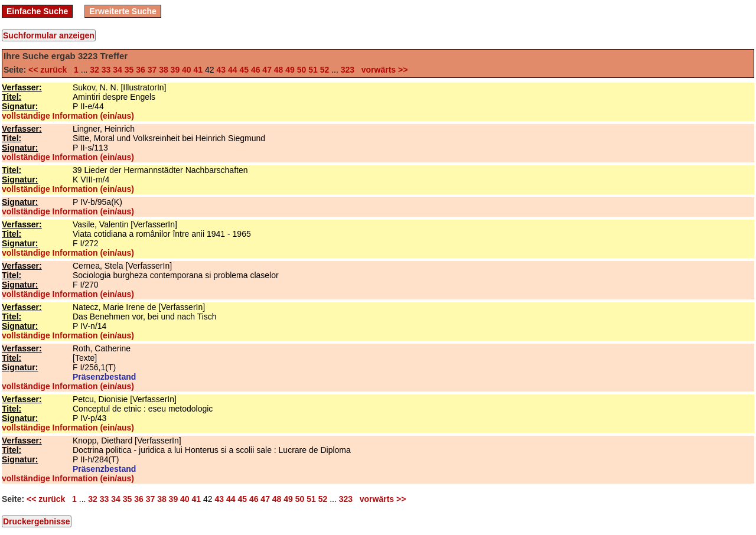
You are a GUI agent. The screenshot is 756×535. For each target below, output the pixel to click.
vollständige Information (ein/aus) (68, 116)
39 (175, 70)
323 (348, 70)
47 (267, 70)
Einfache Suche (37, 11)
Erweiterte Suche (123, 11)
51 (313, 70)
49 (290, 70)
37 (152, 70)
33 (106, 70)
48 (279, 70)
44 (233, 70)
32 (94, 70)
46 (256, 70)
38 (164, 70)
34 (118, 70)
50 (302, 70)
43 (221, 70)
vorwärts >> (382, 70)
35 (129, 70)
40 (187, 70)
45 (244, 70)
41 (198, 70)
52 (325, 70)
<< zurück (50, 70)
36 (141, 70)
